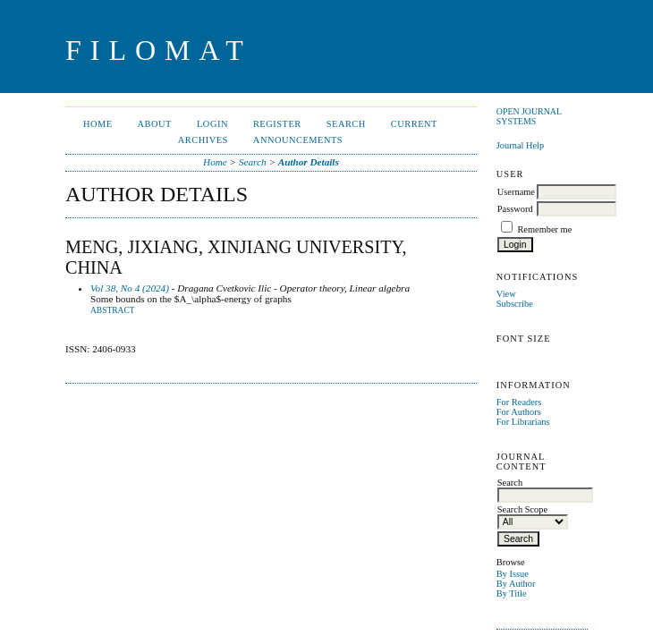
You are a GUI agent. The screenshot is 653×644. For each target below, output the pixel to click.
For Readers (519, 402)
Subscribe (515, 304)
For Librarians (523, 422)
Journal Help (520, 145)
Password (515, 209)
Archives (203, 140)
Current (414, 124)
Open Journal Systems (529, 116)
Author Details (309, 162)
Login (212, 124)
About (155, 124)
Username (516, 192)
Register (277, 124)
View (506, 294)
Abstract (113, 310)
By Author (516, 584)
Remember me (544, 229)
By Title (512, 593)
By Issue (513, 574)
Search (346, 124)
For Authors (519, 412)
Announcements (298, 140)
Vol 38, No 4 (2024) (130, 288)
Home (98, 124)
